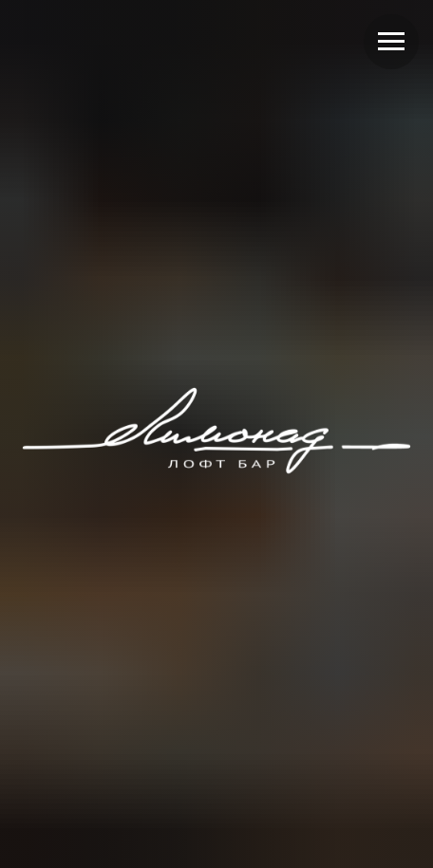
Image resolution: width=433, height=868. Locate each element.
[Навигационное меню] (391, 42)
